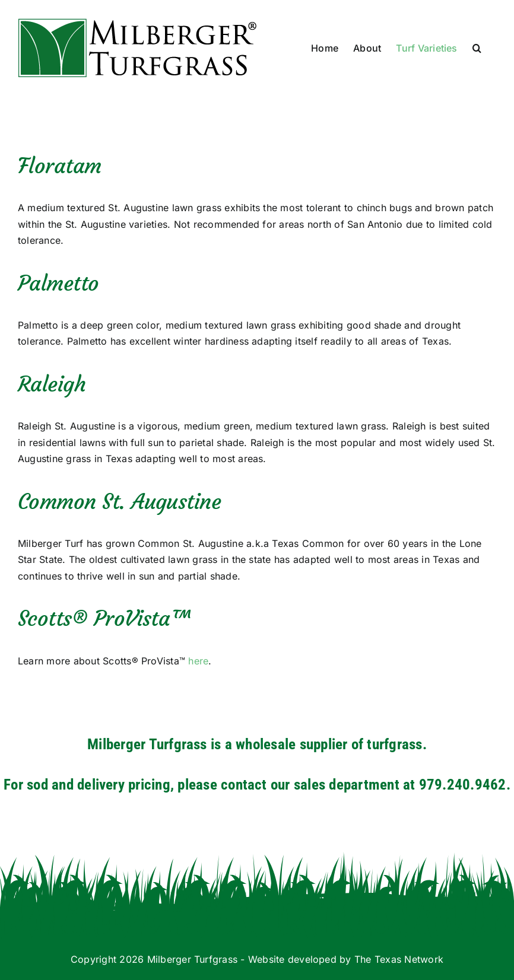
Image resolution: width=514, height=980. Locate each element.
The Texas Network (399, 959)
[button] (477, 48)
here (198, 661)
